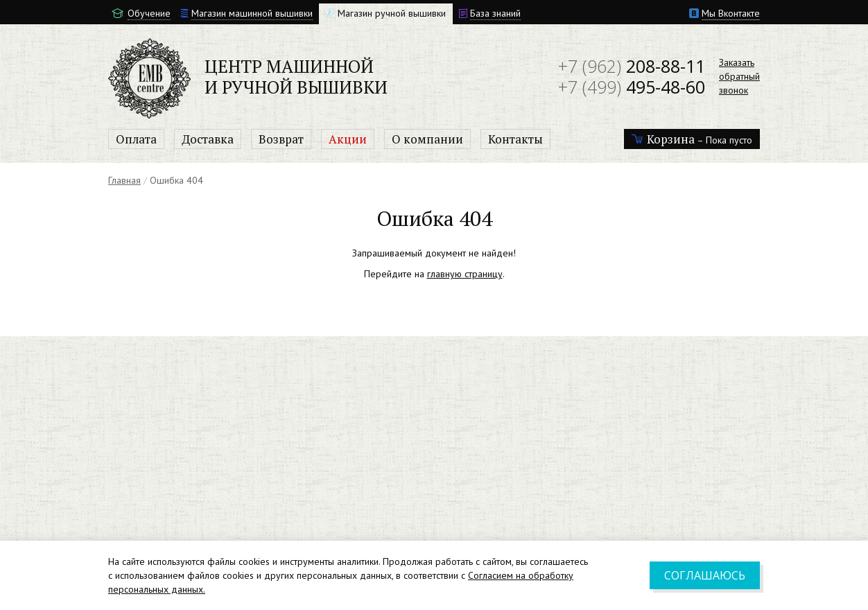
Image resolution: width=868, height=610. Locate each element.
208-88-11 (632, 66)
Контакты (515, 139)
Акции (348, 139)
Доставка (208, 139)
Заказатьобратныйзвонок (739, 76)
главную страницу (465, 274)
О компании (427, 139)
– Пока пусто (692, 139)
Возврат (281, 139)
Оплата (136, 139)
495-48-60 (632, 87)
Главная (124, 180)
